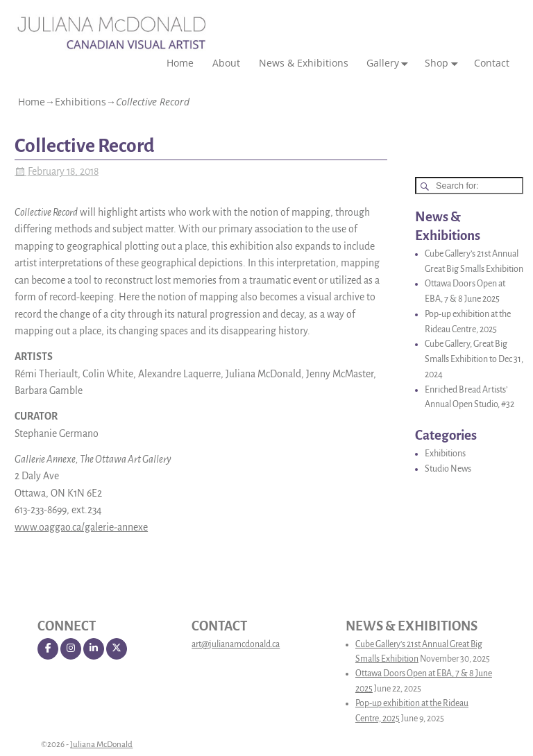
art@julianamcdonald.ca (236, 644)
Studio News (448, 469)
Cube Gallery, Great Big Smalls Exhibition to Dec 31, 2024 (474, 359)
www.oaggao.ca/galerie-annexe (81, 527)
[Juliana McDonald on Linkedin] (94, 649)
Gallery (390, 63)
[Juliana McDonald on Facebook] (48, 649)
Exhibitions (81, 102)
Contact (492, 63)
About (226, 63)
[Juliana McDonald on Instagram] (71, 649)
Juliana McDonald (101, 745)
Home (180, 63)
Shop (444, 63)
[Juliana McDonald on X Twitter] (117, 649)
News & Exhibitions (304, 63)
